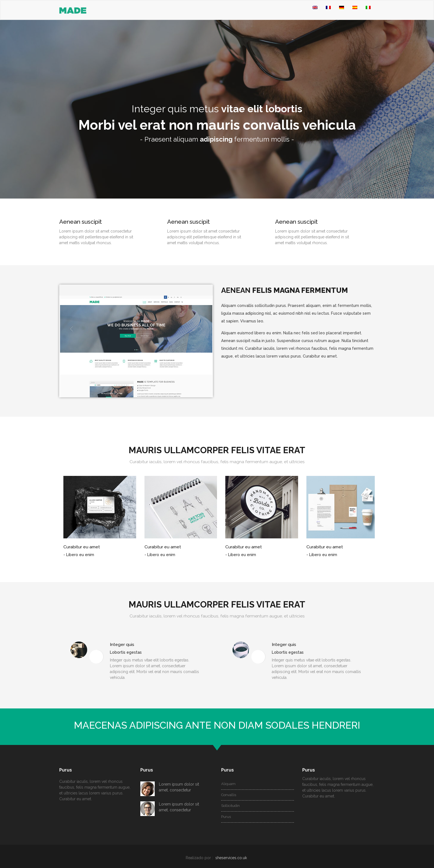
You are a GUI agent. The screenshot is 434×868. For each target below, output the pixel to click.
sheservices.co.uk (231, 858)
